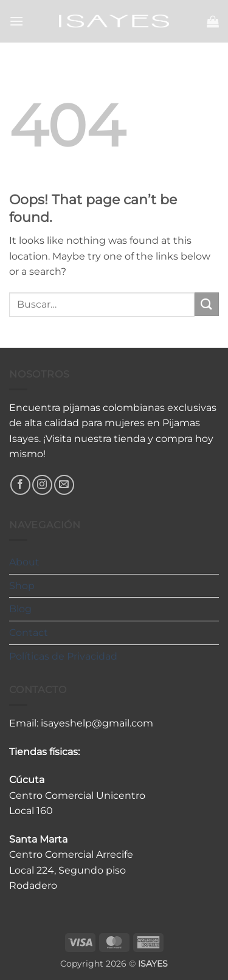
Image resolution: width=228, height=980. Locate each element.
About (24, 562)
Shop (22, 586)
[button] (16, 21)
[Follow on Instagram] (42, 485)
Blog (20, 609)
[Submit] (207, 304)
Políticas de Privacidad (63, 656)
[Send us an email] (64, 485)
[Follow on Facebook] (20, 485)
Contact (29, 633)
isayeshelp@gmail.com (97, 723)
